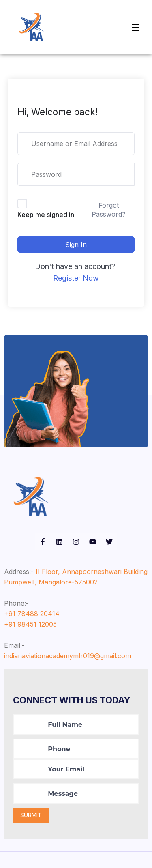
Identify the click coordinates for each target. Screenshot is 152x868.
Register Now (76, 278)
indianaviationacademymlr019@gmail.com (67, 656)
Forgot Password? (109, 210)
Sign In (76, 245)
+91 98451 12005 (30, 624)
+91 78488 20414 (32, 614)
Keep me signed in (46, 215)
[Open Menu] (136, 27)
